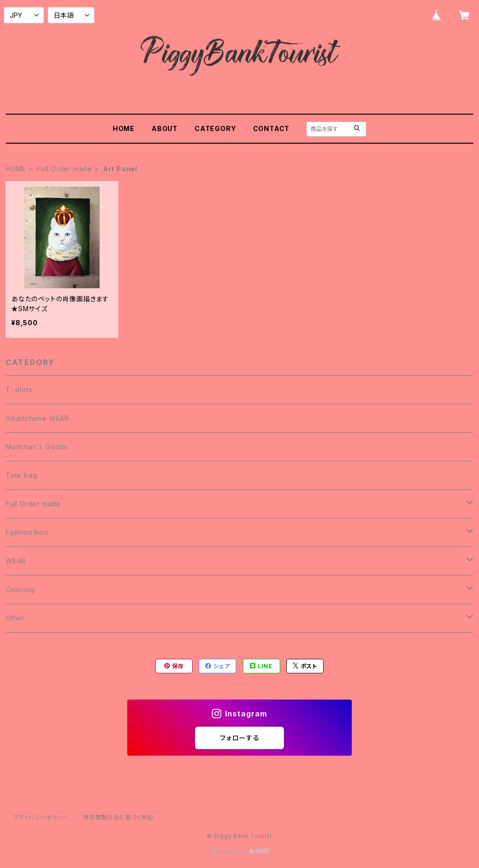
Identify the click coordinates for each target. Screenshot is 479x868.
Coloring (20, 589)
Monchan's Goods (37, 447)
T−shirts (19, 390)
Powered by (239, 851)
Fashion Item (27, 532)
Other (15, 618)
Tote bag (21, 475)
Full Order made (65, 169)
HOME (124, 128)
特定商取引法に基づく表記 (118, 817)
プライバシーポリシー (41, 817)
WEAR (16, 561)
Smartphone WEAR (37, 418)
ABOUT (165, 128)
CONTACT (272, 128)
